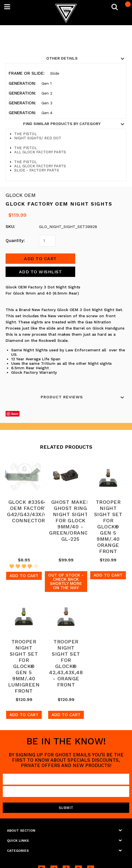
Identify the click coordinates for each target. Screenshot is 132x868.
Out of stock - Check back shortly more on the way (66, 581)
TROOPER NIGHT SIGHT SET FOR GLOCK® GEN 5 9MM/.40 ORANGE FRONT (108, 527)
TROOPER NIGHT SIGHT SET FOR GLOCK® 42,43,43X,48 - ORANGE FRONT (66, 663)
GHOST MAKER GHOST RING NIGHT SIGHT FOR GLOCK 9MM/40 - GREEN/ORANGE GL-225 (70, 520)
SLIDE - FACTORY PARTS (37, 170)
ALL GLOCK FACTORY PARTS (40, 152)
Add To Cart (24, 576)
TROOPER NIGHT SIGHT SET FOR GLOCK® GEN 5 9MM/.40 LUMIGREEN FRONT (24, 666)
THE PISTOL (25, 134)
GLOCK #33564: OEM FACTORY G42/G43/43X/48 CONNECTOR (29, 511)
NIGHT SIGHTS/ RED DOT (38, 138)
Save (15, 414)
